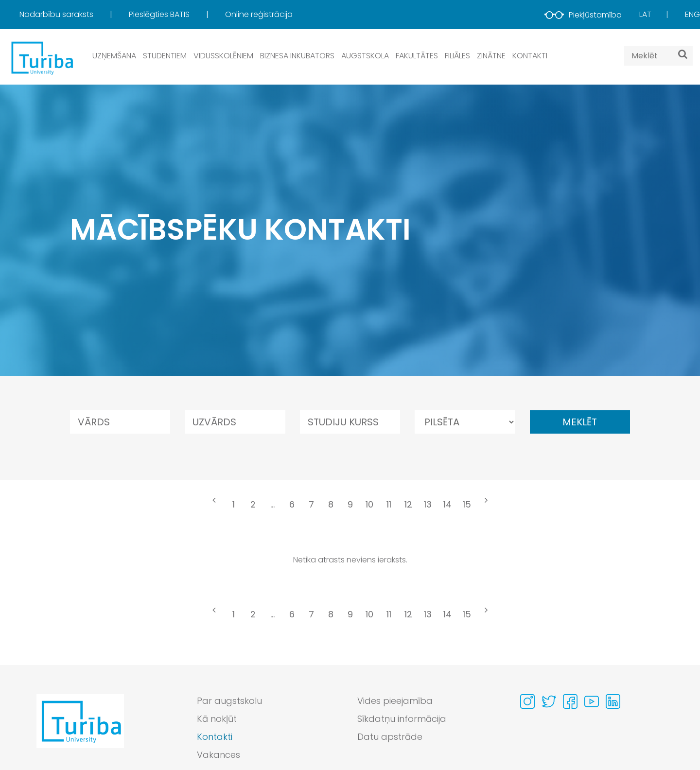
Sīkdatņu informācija (402, 719)
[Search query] (658, 56)
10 (369, 504)
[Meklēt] (683, 54)
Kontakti (530, 56)
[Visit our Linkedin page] (613, 701)
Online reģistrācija (259, 14)
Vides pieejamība (395, 701)
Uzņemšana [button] (114, 56)
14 (447, 504)
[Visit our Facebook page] (570, 701)
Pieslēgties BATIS (160, 14)
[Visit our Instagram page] (527, 701)
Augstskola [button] (365, 56)
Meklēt (580, 422)
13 (428, 504)
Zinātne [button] (491, 56)
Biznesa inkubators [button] (297, 56)
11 (389, 504)
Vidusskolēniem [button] (223, 56)
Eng (692, 14)
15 (467, 504)
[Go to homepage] (80, 730)
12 (408, 504)
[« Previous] (214, 506)
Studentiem (165, 56)
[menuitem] (73, 15)
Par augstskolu (229, 701)
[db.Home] (41, 58)
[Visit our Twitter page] (549, 701)
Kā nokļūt (217, 719)
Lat (645, 14)
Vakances (219, 755)
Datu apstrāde (390, 737)
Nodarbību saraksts (57, 14)
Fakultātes (417, 56)
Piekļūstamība (583, 15)
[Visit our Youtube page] (592, 701)
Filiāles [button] (457, 56)
